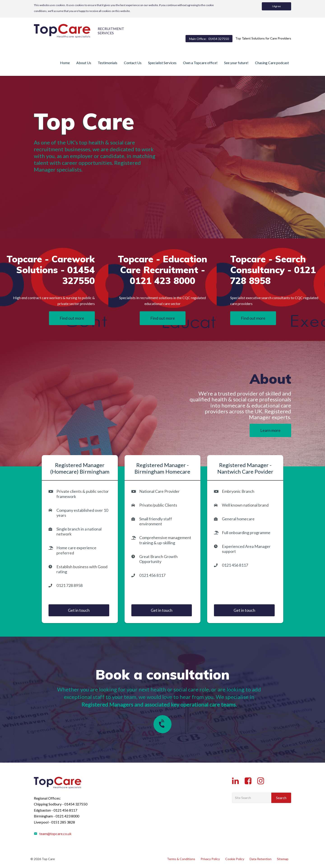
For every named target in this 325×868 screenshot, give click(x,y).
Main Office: (209, 39)
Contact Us (133, 63)
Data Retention (261, 859)
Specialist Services (162, 63)
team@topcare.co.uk (53, 834)
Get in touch (79, 610)
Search (281, 798)
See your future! (236, 63)
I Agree (276, 6)
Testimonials (108, 63)
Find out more (72, 318)
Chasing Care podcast (272, 63)
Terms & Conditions (181, 859)
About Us (84, 63)
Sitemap (283, 859)
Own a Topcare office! (200, 63)
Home (65, 63)
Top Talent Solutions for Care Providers (263, 38)
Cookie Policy (235, 859)
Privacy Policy (210, 859)
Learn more (270, 430)
